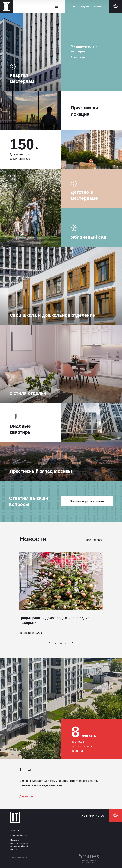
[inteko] (91, 858)
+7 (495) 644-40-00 (87, 6)
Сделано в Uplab (19, 857)
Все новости (94, 540)
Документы (15, 830)
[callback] (116, 6)
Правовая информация (19, 835)
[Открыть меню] (57, 7)
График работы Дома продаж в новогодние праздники (54, 620)
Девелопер (27, 796)
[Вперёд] (73, 643)
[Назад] (49, 643)
